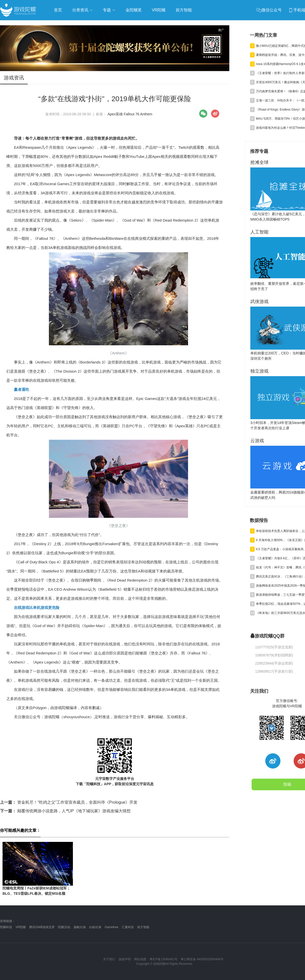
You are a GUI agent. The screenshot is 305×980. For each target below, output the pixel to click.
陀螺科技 (6, 927)
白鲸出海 (95, 927)
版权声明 (125, 959)
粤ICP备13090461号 (163, 959)
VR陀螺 (21, 927)
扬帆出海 (80, 927)
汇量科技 (128, 927)
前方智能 (143, 927)
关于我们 (109, 959)
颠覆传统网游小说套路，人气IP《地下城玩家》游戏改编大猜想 (65, 811)
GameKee (111, 927)
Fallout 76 (131, 114)
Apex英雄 (115, 114)
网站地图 (140, 959)
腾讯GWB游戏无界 (42, 927)
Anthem (146, 114)
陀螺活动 (64, 927)
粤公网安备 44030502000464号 (202, 959)
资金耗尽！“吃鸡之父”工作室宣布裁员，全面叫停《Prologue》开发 (69, 802)
